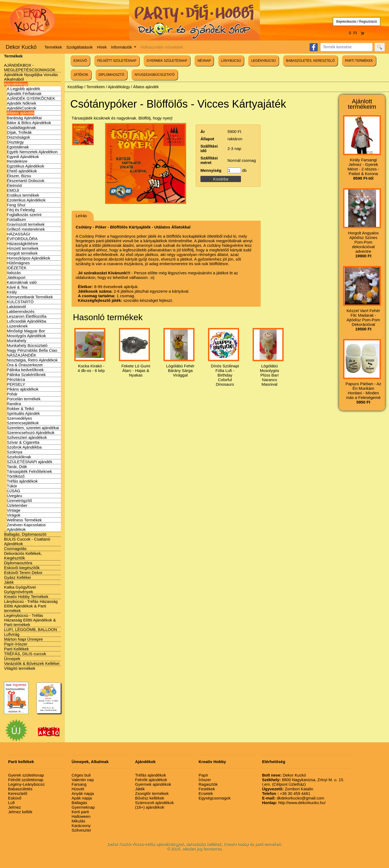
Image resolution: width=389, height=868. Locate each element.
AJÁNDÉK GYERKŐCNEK (31, 98)
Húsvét (78, 789)
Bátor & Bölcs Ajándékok (29, 123)
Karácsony (81, 826)
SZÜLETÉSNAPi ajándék (29, 462)
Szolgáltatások (80, 47)
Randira (14, 404)
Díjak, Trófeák (19, 132)
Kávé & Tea (17, 287)
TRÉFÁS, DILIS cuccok (25, 654)
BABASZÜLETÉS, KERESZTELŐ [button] (310, 61)
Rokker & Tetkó (20, 409)
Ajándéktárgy (16, 84)
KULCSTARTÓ (20, 302)
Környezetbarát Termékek (30, 297)
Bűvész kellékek (150, 798)
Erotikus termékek (23, 195)
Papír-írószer (16, 644)
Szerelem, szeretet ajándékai (33, 428)
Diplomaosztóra (18, 563)
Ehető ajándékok (22, 171)
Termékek (53, 47)
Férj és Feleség (21, 210)
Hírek (102, 47)
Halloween (81, 816)
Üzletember (17, 505)
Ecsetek (206, 793)
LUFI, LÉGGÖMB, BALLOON (31, 629)
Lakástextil (16, 307)
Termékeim (96, 87)
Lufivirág (12, 634)
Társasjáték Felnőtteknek (29, 471)
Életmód (14, 185)
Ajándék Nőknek (21, 103)
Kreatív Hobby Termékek (26, 597)
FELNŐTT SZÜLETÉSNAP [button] (117, 61)
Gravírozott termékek (26, 224)
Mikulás (78, 821)
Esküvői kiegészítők (22, 568)
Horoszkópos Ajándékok (28, 258)
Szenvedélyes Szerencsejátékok (23, 421)
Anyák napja (83, 793)
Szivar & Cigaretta (23, 442)
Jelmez (15, 807)
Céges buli (81, 775)
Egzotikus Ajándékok (25, 166)
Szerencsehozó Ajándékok (31, 433)
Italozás (14, 273)
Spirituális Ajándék (23, 413)
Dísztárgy (15, 142)
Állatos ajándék (21, 113)
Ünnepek (12, 659)
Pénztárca (16, 379)
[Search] (346, 47)
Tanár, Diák (17, 467)
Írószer (205, 780)
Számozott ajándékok (154, 803)
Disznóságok (18, 137)
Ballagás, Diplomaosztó (25, 534)
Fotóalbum (16, 219)
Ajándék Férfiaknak (24, 93)
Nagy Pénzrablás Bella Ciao (32, 350)
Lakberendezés (21, 311)
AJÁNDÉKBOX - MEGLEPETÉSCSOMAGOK (30, 67)
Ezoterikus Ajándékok (26, 200)
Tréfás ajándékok (22, 481)
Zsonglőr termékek (152, 793)
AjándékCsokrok (21, 108)
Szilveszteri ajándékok (27, 437)
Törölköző (16, 476)
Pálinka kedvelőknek (25, 370)
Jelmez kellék (20, 812)
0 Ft (357, 33)
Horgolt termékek (22, 253)
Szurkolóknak (19, 457)
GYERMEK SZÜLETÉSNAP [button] (167, 61)
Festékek (207, 789)
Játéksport (16, 277)
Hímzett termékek (23, 248)
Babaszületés (20, 789)
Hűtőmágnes (18, 263)
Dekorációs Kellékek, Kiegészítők (23, 556)
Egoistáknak (18, 147)
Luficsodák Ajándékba (26, 321)
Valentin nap (83, 780)
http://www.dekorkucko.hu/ (294, 803)
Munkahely (17, 341)
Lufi (11, 803)
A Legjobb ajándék (23, 89)
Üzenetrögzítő (19, 500)
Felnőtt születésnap (26, 780)
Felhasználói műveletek (162, 47)
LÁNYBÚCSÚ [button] (231, 61)
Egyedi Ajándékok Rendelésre (23, 159)
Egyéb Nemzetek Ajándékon (32, 152)
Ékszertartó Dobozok (26, 181)
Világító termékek (20, 668)
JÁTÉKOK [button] (81, 75)
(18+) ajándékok (150, 807)
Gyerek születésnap (26, 775)
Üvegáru (14, 496)
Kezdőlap (75, 87)
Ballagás (79, 803)
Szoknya (15, 452)
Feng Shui (16, 205)
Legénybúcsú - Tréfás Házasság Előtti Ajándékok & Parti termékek (30, 620)
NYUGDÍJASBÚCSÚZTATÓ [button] (155, 75)
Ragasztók (208, 784)
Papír (203, 775)
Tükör (12, 486)
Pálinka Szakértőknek (26, 375)
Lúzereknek (17, 326)
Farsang (79, 784)
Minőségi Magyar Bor (26, 331)
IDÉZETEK (17, 268)
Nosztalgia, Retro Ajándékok (32, 360)
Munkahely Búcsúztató (27, 345)
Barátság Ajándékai (24, 118)
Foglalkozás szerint (24, 215)
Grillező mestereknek (26, 229)
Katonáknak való (22, 282)
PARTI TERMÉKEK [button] (359, 61)
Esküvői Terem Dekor (23, 573)
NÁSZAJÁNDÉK (21, 355)
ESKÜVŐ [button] (80, 61)
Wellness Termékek (24, 520)
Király (12, 292)
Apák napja (82, 798)
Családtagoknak (21, 127)
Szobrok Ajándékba (24, 447)
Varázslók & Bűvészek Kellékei (32, 663)
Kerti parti (80, 812)
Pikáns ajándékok (23, 389)
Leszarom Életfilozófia (27, 316)
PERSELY (16, 384)
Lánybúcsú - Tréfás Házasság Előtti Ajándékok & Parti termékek (31, 606)
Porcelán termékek (24, 399)
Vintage (14, 510)
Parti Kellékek (16, 649)
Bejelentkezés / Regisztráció (357, 22)
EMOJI (13, 190)
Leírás (81, 216)
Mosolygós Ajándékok (26, 336)
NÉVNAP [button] (204, 61)
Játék (9, 582)
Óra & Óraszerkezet (25, 365)
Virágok (14, 515)
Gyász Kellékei (17, 577)
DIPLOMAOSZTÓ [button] (111, 75)
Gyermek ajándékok (153, 784)
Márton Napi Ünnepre (23, 639)
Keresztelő (18, 793)
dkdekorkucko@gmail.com (293, 798)
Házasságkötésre (22, 243)
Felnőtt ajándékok (151, 780)
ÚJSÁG (14, 491)
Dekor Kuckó (21, 47)
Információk (122, 47)
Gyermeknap (83, 807)
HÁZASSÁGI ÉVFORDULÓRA (22, 236)
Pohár (12, 394)
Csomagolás (15, 549)
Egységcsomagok (214, 798)
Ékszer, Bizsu (19, 176)
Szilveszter (81, 830)
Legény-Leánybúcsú (26, 784)
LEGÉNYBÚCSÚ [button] (264, 61)
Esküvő (15, 798)
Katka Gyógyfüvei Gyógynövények (20, 589)
